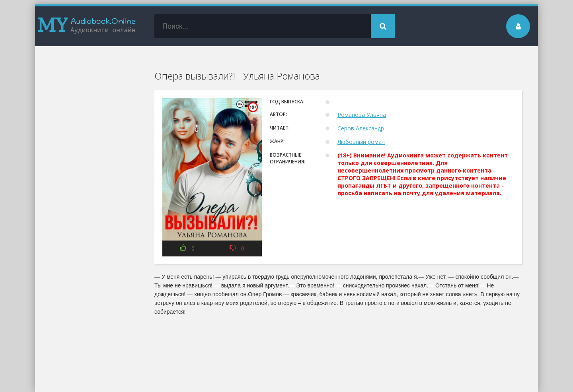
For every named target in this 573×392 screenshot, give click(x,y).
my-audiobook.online (87, 26)
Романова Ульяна (362, 115)
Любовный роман (361, 142)
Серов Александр (361, 128)
